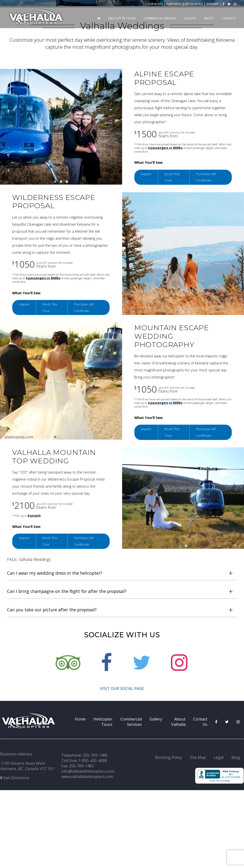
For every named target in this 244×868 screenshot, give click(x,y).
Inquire (147, 515)
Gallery (190, 18)
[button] (55, 524)
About (209, 18)
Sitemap (213, 4)
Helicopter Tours (122, 18)
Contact (229, 18)
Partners (185, 4)
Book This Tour (175, 519)
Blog (155, 4)
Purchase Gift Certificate (208, 519)
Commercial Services (160, 18)
